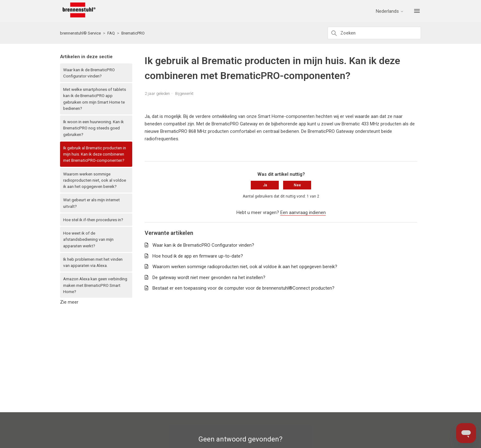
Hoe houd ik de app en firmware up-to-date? (198, 256)
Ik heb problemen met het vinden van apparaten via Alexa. (93, 262)
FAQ (111, 33)
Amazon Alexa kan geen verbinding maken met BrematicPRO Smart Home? (95, 285)
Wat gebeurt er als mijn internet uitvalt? (91, 203)
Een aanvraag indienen (303, 212)
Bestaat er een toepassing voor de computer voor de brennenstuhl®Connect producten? (243, 288)
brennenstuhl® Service (80, 33)
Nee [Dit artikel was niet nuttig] (297, 185)
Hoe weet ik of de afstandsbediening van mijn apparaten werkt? (88, 239)
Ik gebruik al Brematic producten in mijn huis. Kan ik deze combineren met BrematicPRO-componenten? (95, 154)
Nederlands (390, 11)
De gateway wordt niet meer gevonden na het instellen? (209, 278)
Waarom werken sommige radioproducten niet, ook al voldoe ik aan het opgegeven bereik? (95, 180)
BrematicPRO (133, 33)
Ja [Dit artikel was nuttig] (265, 185)
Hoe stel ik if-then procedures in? (93, 220)
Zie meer (69, 302)
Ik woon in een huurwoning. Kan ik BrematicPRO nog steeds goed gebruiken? (93, 128)
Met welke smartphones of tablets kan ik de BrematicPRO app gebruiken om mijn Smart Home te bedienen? (95, 99)
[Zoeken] (374, 33)
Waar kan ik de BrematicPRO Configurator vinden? (89, 73)
